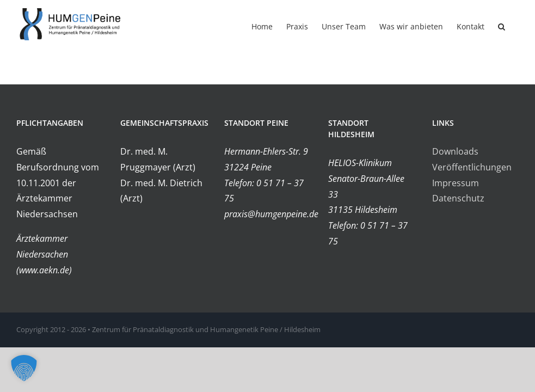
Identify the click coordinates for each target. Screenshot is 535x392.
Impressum (456, 183)
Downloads (455, 151)
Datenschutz (458, 198)
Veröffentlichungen (472, 167)
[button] (502, 26)
